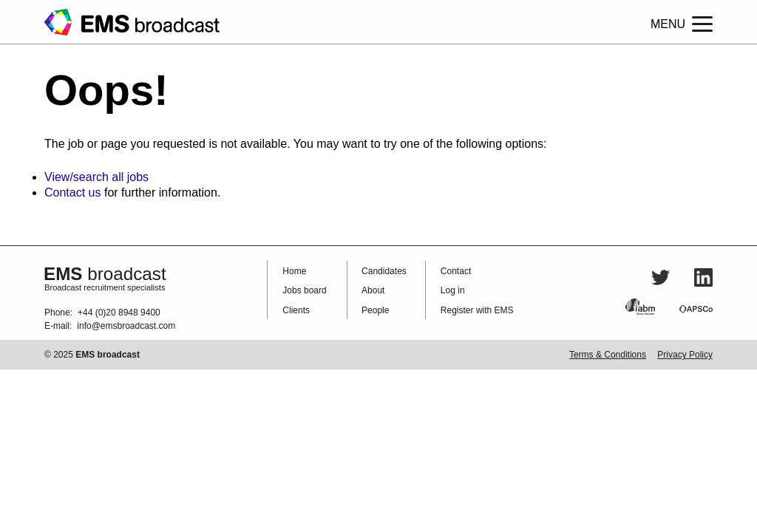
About (373, 290)
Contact (456, 271)
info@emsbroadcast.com (126, 326)
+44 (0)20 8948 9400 (119, 313)
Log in (453, 290)
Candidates (384, 271)
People (375, 310)
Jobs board (304, 290)
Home (294, 271)
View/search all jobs (96, 177)
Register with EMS (477, 310)
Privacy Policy (685, 355)
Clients (296, 310)
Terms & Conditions (608, 355)
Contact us (72, 192)
